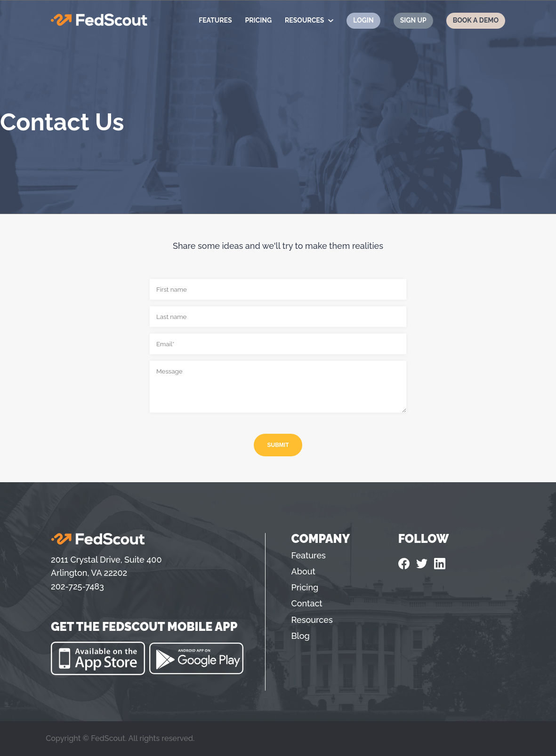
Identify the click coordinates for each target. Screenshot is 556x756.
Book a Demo (476, 20)
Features (215, 20)
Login (363, 20)
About (303, 571)
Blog (301, 636)
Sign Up (413, 20)
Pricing (258, 20)
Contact (307, 603)
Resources (304, 20)
